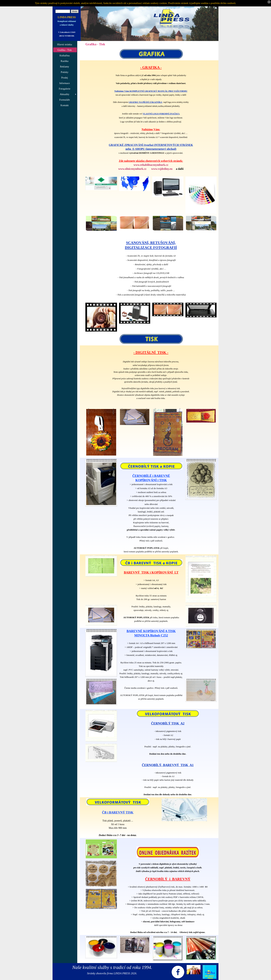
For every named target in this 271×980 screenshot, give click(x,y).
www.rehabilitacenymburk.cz (151, 165)
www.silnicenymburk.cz (132, 169)
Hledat (75, 11)
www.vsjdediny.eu (162, 169)
